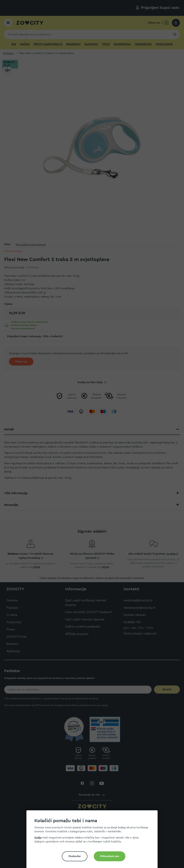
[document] (94, 841)
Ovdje (38, 838)
